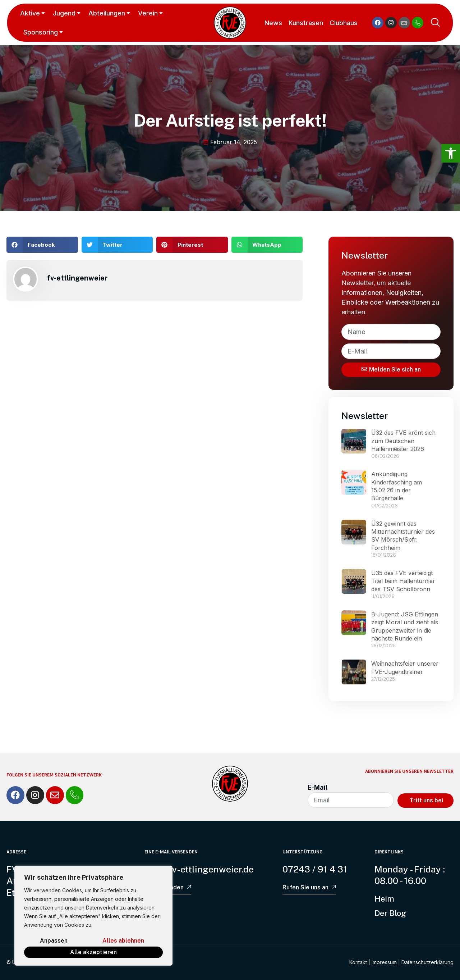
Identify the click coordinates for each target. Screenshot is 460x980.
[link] (451, 153)
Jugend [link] (67, 13)
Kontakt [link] (358, 962)
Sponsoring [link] (44, 32)
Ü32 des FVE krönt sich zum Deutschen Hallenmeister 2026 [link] (403, 441)
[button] (42, 245)
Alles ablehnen (123, 941)
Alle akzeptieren (93, 952)
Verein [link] (151, 13)
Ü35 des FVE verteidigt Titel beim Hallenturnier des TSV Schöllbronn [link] (403, 581)
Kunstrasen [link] (306, 23)
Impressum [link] (384, 962)
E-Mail (318, 787)
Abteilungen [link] (110, 13)
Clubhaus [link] (344, 23)
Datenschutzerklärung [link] (427, 962)
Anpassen (54, 941)
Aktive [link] (33, 13)
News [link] (273, 23)
